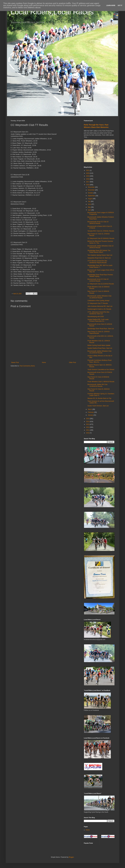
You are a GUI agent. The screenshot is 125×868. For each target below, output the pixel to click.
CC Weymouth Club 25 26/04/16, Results (101, 238)
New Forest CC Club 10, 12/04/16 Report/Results (99, 332)
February (91, 412)
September (92, 196)
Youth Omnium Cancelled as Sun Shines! (101, 370)
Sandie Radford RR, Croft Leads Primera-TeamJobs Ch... (98, 320)
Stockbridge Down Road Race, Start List (101, 329)
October (91, 193)
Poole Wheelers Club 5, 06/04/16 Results (101, 382)
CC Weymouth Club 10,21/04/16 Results (101, 284)
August (90, 199)
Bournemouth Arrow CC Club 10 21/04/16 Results (98, 280)
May (89, 207)
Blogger (71, 857)
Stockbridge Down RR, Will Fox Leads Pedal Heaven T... (100, 266)
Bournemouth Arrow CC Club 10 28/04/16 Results (98, 223)
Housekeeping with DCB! (96, 317)
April (90, 210)
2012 (88, 427)
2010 (88, 433)
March (90, 409)
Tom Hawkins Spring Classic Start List (100, 255)
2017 (88, 182)
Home (44, 362)
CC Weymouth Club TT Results (98, 303)
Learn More (111, 5)
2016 (88, 185)
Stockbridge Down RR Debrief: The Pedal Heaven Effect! (99, 251)
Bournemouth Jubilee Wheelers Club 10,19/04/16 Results (99, 297)
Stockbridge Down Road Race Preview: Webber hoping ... (100, 276)
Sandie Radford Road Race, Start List (100, 348)
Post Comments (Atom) (27, 366)
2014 (88, 422)
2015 (88, 419)
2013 (88, 424)
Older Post (72, 362)
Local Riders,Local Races (52, 12)
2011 (88, 430)
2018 (88, 179)
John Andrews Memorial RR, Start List (100, 306)
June (90, 204)
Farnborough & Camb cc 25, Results (99, 309)
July (89, 201)
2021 (88, 170)
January (91, 415)
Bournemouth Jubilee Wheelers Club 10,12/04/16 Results (99, 352)
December (91, 187)
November (91, 190)
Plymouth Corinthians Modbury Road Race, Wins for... (99, 361)
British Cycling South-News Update (99, 345)
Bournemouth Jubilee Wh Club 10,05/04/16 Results (97, 385)
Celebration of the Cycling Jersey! (98, 301)
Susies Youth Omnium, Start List (98, 406)
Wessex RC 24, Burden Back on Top (99, 398)
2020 (88, 173)
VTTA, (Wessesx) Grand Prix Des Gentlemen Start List (98, 313)
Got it (120, 5)
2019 (88, 176)
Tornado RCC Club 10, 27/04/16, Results (101, 231)
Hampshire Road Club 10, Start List (99, 258)
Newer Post (15, 362)
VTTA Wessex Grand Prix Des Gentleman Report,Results (97, 262)
